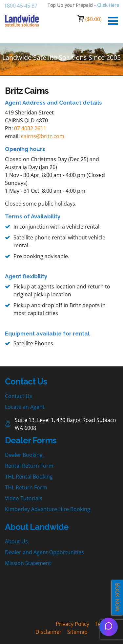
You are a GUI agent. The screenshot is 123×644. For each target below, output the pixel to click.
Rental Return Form (29, 466)
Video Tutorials (24, 498)
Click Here (108, 5)
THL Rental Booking (29, 477)
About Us (16, 541)
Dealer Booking (24, 455)
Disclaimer (49, 632)
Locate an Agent (25, 407)
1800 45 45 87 (21, 6)
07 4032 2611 (30, 128)
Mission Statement (28, 563)
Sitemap (77, 632)
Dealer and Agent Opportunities (44, 552)
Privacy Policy (72, 624)
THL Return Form (26, 487)
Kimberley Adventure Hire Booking (48, 509)
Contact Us (19, 396)
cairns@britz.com (43, 136)
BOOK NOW (117, 597)
